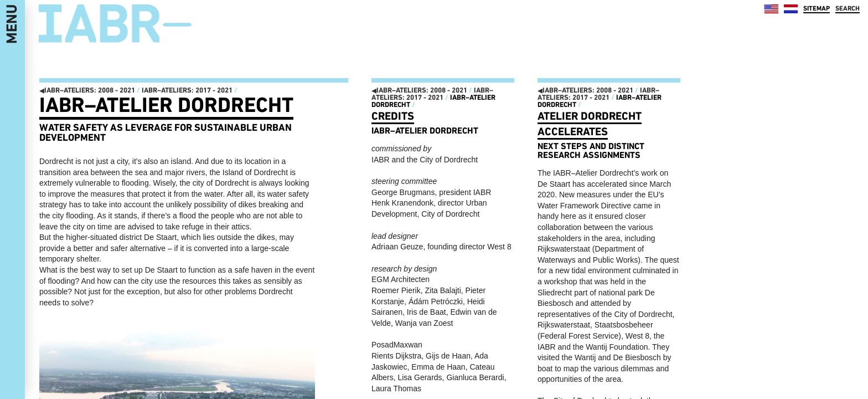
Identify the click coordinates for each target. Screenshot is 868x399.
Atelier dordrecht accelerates (590, 124)
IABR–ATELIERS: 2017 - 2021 (187, 90)
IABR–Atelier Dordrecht (166, 105)
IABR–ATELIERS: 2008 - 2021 (87, 90)
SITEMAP (817, 8)
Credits (393, 116)
